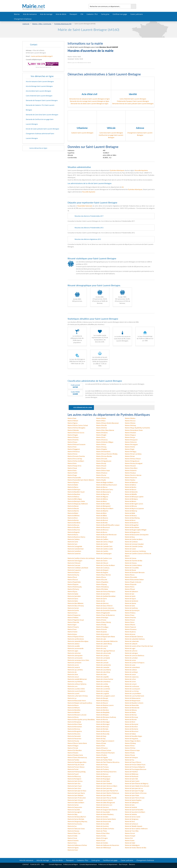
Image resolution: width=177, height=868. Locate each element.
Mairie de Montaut (103, 727)
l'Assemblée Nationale (85, 206)
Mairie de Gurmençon (132, 610)
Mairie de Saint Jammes (104, 788)
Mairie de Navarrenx (74, 739)
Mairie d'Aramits (73, 440)
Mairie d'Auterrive (131, 478)
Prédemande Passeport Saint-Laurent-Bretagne (133, 101)
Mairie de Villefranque (104, 848)
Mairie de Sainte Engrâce (133, 800)
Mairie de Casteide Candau (134, 546)
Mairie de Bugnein (74, 532)
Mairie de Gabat (73, 594)
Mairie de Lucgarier (103, 693)
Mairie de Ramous (102, 774)
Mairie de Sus (72, 826)
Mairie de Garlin (130, 596)
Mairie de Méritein (74, 712)
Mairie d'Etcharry (73, 589)
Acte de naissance (30, 14)
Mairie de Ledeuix (131, 670)
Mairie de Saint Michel (104, 795)
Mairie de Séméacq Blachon (77, 817)
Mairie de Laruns (73, 665)
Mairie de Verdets (102, 843)
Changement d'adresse (23, 19)
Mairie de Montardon (75, 727)
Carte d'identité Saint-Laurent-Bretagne (133, 99)
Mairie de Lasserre (74, 667)
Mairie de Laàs (101, 639)
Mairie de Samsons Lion (104, 805)
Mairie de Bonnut (102, 520)
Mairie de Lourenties (103, 689)
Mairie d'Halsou (130, 613)
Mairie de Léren (101, 674)
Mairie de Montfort (131, 727)
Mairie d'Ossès (130, 753)
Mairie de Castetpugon (104, 554)
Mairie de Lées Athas (103, 672)
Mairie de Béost (101, 501)
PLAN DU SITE (35, 864)
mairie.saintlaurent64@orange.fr (42, 56)
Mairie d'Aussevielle (74, 478)
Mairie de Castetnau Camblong (135, 551)
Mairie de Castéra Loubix (105, 549)
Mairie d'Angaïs (73, 435)
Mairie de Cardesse (131, 542)
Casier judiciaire (137, 14)
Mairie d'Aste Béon (131, 468)
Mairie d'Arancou (102, 440)
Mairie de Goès (130, 606)
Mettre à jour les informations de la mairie (79, 63)
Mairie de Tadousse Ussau (76, 829)
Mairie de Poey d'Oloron (133, 762)
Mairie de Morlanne (132, 729)
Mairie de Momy (73, 717)
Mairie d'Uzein (130, 841)
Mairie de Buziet (102, 537)
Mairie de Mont (130, 722)
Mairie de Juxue (130, 634)
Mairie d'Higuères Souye (76, 620)
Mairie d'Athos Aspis (103, 470)
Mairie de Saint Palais (132, 795)
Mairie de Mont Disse (75, 724)
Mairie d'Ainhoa (102, 428)
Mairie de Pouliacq (102, 769)
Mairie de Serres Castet (133, 817)
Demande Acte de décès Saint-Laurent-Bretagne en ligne (89, 104)
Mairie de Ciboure (102, 563)
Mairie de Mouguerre (75, 731)
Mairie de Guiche (73, 610)
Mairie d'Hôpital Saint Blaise (106, 637)
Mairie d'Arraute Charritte (76, 456)
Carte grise (105, 14)
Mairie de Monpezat (74, 722)
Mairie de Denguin (102, 570)
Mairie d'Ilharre (130, 625)
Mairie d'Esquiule (131, 584)
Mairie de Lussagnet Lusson (106, 696)
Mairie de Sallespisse (132, 803)
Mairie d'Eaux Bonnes (104, 575)
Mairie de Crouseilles (132, 568)
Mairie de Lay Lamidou (75, 670)
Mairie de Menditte (74, 710)
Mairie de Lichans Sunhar (105, 679)
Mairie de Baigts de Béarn (105, 482)
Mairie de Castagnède (75, 546)
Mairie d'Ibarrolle (73, 622)
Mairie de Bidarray (131, 511)
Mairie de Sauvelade (103, 812)
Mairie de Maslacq (102, 701)
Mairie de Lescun (73, 677)
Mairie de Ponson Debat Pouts (135, 765)
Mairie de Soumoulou (75, 824)
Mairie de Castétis (102, 551)
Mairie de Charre (102, 561)
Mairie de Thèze (102, 831)
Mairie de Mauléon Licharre (134, 703)
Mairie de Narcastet (74, 736)
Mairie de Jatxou (130, 632)
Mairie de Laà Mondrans (76, 639)
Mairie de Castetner (74, 554)
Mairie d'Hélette (73, 618)
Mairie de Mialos (130, 712)
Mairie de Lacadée (74, 646)
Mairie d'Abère (101, 418)
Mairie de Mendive (102, 710)
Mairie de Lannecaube (75, 658)
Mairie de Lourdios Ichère (76, 689)
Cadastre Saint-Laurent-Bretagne (82, 133)
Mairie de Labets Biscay (104, 644)
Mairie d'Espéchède (74, 582)
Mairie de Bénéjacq (131, 499)
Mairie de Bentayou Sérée (76, 501)
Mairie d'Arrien (130, 456)
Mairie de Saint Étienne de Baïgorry (137, 783)
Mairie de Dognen (102, 572)
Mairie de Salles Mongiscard (106, 803)
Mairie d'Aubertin (131, 470)
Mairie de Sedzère (131, 814)
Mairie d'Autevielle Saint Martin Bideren (81, 480)
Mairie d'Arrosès (102, 459)
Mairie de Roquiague (103, 779)
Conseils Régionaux (55, 864)
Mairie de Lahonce (131, 651)
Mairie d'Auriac (101, 475)
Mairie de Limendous (103, 682)
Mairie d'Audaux (130, 473)
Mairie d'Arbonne (131, 442)
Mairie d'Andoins (102, 433)
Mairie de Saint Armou (75, 781)
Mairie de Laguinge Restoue (106, 651)
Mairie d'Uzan (101, 841)
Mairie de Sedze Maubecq (105, 814)
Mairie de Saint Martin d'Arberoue (108, 793)
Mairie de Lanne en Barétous (135, 655)
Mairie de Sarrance (102, 807)
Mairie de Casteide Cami (104, 546)
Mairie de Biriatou (131, 516)
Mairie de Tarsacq (73, 831)
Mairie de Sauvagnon (75, 812)
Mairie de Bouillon (74, 527)
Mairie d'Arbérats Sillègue (105, 442)
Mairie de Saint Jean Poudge (134, 791)
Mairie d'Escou (101, 577)
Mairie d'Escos (130, 575)
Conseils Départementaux (88, 864)
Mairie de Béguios (102, 497)
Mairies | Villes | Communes (42, 24)
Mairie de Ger (101, 601)
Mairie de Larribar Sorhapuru (135, 663)
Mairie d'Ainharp (130, 425)
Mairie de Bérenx (131, 501)
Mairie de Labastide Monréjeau (78, 641)
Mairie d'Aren (72, 447)
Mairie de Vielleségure (132, 845)
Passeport (73, 14)
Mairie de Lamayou (103, 655)
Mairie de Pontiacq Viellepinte (135, 767)
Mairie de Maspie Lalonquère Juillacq (80, 703)
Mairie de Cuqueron (74, 570)
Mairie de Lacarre (102, 646)
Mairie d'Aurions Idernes (133, 475)
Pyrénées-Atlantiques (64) (63, 24)
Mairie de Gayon (130, 599)
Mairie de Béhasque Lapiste (134, 497)
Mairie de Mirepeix (102, 715)
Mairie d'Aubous (102, 473)
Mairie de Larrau (130, 660)
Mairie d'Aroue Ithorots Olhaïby (107, 454)
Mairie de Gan (130, 594)
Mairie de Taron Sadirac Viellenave (136, 829)
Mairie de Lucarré (73, 693)
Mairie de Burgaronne (132, 532)
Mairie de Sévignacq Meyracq (77, 821)
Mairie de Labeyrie (131, 644)
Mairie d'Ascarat (130, 466)
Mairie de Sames (73, 805)
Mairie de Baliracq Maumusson (107, 485)
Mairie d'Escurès (102, 580)
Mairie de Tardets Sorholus (105, 829)
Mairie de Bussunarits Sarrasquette (137, 535)
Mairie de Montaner (132, 724)
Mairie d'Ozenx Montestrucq (77, 757)
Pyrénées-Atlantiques (117, 170)
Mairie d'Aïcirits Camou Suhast (78, 425)
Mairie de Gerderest (132, 601)
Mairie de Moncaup (131, 717)
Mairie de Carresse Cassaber (134, 544)
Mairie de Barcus (102, 487)
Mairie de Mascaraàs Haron (77, 701)
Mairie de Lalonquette (75, 655)
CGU (43, 864)
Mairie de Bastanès (131, 492)
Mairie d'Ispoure (130, 627)
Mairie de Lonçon (131, 684)
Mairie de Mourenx (74, 734)
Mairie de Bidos (101, 513)
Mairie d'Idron (130, 622)
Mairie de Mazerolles (132, 705)
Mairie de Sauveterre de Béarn (135, 812)
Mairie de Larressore (74, 663)
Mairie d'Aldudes (73, 430)
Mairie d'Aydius (130, 480)
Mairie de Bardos (131, 487)
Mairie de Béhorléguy (75, 499)
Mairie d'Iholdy (101, 625)
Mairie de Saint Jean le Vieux (77, 791)
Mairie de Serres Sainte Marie (106, 819)
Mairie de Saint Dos (74, 783)
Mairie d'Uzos (72, 843)
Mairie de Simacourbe (104, 821)
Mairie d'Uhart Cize (74, 833)
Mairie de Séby (73, 814)
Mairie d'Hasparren (74, 615)
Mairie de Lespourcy (132, 677)
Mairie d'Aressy (101, 447)
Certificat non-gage (120, 14)
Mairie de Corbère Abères (133, 565)
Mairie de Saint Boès (103, 781)
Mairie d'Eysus (72, 591)
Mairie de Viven (73, 850)
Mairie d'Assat (72, 468)
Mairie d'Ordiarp (130, 743)
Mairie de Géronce (102, 603)
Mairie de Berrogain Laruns (134, 504)
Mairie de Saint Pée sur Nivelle (106, 798)
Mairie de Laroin (102, 660)
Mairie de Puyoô (73, 774)
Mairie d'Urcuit (130, 833)
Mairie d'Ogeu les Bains (133, 741)
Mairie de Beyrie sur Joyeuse (134, 508)
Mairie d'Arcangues (131, 444)
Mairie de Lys (72, 698)
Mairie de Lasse (130, 665)
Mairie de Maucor (102, 703)
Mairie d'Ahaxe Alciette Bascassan (108, 423)
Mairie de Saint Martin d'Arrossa (136, 793)
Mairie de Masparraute (133, 701)
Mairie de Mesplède (103, 712)
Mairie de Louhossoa (132, 686)
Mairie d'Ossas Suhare (104, 750)
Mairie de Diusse (130, 570)
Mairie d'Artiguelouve (132, 461)
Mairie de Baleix (73, 485)
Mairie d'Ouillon (102, 755)
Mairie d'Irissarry (73, 627)
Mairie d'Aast (72, 418)
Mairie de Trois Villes (132, 831)
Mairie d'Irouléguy (102, 627)
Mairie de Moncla (102, 719)
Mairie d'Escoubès (131, 577)
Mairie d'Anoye (130, 437)
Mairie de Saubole (131, 807)
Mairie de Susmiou (102, 826)
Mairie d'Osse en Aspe (132, 750)
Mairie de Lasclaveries (104, 665)
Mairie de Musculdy (103, 734)
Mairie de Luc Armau (132, 691)
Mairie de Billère (102, 516)
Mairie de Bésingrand (103, 506)
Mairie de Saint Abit (131, 779)
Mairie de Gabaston (132, 591)
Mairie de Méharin (74, 708)
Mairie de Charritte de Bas (134, 561)
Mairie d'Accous (130, 421)
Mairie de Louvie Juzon (133, 689)
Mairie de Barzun (131, 489)
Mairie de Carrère (102, 544)
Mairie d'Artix (72, 463)
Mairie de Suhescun (132, 824)
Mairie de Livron (130, 682)
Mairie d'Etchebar (102, 589)
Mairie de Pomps (102, 765)
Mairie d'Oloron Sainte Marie (77, 743)
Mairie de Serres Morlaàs (76, 819)
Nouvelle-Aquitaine (141, 170)
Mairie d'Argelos (102, 449)
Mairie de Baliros (130, 485)
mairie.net (26, 24)
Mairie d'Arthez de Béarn (76, 461)
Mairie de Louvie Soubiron (76, 691)
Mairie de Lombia (102, 684)
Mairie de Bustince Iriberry (76, 537)
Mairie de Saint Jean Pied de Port (107, 791)
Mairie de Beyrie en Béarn (105, 508)
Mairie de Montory (74, 729)
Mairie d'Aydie (101, 480)
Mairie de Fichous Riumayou (106, 591)
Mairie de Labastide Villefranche (107, 641)
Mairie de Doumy (73, 575)
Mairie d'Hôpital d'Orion (76, 637)
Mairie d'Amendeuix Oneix (134, 430)
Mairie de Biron (73, 518)
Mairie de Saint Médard (75, 795)
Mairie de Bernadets (103, 504)
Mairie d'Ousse (130, 755)
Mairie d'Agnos (73, 423)
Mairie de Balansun (131, 482)
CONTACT (26, 864)
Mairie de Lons (73, 686)
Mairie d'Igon (72, 625)
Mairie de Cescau (131, 558)
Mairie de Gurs (72, 613)
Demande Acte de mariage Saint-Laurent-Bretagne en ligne (89, 101)
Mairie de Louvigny (103, 691)
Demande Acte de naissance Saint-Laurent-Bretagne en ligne (89, 99)
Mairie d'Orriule (73, 748)
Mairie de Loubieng (103, 686)
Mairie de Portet (73, 769)
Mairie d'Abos (101, 421)
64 (123, 187)
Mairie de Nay (101, 739)
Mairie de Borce (130, 520)
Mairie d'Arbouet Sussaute (76, 444)
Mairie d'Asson (101, 468)
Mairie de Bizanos (102, 518)
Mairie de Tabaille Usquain (134, 826)
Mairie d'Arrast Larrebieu (133, 454)
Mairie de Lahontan (74, 653)
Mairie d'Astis (72, 470)
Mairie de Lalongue (131, 653)
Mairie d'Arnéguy (131, 452)
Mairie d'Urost (72, 838)
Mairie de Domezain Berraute (135, 572)
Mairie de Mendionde (132, 708)
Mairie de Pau (130, 760)
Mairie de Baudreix (74, 494)
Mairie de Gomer (73, 608)
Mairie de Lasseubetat (132, 667)
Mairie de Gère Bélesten (76, 603)
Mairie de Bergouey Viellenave (78, 504)
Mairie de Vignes (73, 848)
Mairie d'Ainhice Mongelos (76, 428)
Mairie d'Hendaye (102, 618)
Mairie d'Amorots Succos (76, 433)
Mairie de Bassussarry (104, 492)
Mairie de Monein (131, 719)
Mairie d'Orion (130, 746)
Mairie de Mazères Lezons (105, 705)
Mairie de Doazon (73, 572)
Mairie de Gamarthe (103, 594)
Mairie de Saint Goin (74, 788)
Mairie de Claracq (131, 563)
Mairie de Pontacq (102, 767)
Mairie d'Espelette (102, 582)
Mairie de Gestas (130, 603)
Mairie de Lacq (101, 648)
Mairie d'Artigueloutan (104, 461)
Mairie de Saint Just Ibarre (76, 793)
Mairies (17, 14)
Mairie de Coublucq (103, 568)
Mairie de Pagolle (102, 757)
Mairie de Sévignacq (132, 819)
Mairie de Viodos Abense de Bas (136, 848)
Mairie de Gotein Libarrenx (105, 608)
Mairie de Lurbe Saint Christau (78, 696)
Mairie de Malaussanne (133, 698)
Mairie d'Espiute (73, 584)
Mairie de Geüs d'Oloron (104, 606)
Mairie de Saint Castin (132, 781)
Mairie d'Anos (101, 437)
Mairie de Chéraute (74, 563)
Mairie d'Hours (130, 620)
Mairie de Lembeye (131, 672)
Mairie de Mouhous (103, 731)
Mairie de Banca (73, 487)
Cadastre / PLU (92, 14)
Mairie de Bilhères (74, 516)
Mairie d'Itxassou (131, 629)
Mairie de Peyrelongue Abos (77, 762)
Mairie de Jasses (102, 632)
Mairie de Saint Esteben (104, 783)
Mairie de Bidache (102, 511)
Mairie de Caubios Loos (104, 558)
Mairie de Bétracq (131, 506)
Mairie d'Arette (130, 447)
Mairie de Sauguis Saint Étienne (107, 810)
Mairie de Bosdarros (132, 523)
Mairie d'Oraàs (101, 743)
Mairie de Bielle (130, 513)
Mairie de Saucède (74, 810)
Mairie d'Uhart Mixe (103, 833)
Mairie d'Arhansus (74, 452)
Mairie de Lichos (130, 679)
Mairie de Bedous (73, 497)
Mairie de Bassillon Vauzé (76, 492)
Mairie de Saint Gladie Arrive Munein (137, 786)
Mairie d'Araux (72, 442)
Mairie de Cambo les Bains (134, 539)
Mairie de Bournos (74, 530)
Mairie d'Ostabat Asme (75, 755)
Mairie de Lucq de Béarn (133, 693)
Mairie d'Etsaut (130, 589)
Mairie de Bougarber (132, 525)
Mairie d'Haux (130, 615)
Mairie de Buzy (130, 537)
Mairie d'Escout (73, 580)
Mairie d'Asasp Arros (74, 466)
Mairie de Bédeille (131, 494)
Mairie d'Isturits (102, 629)
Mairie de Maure (73, 705)
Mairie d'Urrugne (102, 838)
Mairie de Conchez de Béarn (106, 565)
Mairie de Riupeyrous (103, 776)
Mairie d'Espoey (102, 584)
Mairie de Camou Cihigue (105, 542)
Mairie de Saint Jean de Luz (134, 788)
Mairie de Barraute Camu (105, 489)
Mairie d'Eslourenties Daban (134, 580)
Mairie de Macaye (102, 698)
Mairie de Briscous (102, 530)
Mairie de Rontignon (74, 779)
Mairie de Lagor (130, 648)
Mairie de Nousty (73, 741)
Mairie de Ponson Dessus (76, 767)
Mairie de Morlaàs (102, 729)
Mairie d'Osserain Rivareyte (105, 753)
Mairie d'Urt (129, 838)
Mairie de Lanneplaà (103, 658)
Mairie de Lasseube (103, 667)
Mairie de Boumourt (103, 527)
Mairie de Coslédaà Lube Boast (78, 568)
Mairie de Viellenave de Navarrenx (108, 845)
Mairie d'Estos (130, 587)
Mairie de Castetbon (74, 551)
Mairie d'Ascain (101, 466)
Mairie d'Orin (101, 746)
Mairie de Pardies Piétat (104, 760)
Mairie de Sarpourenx (75, 807)
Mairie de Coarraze (74, 565)
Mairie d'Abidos (130, 418)
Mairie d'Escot (72, 577)
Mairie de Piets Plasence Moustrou (108, 762)
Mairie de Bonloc (73, 520)
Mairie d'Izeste (72, 632)
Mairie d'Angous (130, 435)
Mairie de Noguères (132, 739)
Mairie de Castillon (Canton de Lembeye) (81, 558)
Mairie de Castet (130, 549)
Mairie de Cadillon (102, 539)
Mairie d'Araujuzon (131, 440)
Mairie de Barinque (74, 489)
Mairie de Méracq (131, 710)
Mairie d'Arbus (101, 444)
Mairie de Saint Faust (75, 786)
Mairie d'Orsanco (102, 748)
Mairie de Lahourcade (104, 653)
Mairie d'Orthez (130, 748)
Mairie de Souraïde (103, 824)
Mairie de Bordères (74, 523)
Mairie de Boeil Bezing (132, 518)
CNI (82, 14)
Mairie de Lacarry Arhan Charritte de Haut (139, 646)
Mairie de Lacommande (76, 648)
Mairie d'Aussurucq (103, 478)
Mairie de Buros (73, 535)
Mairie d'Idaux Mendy (104, 622)
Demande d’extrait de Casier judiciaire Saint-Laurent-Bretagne (133, 104)
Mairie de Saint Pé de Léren (77, 798)
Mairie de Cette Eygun (75, 561)
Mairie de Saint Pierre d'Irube (135, 798)
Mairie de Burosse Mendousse (106, 535)
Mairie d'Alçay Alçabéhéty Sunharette (137, 428)
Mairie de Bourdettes (132, 527)
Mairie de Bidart (73, 513)
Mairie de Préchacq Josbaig (77, 772)
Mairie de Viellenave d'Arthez (77, 845)
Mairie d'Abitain (73, 421)
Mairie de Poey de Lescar (76, 765)
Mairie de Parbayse (131, 757)
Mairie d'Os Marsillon (75, 750)
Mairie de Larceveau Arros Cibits (78, 660)
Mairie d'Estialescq (102, 587)
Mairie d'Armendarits (103, 452)
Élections (132, 864)
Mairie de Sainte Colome (104, 800)
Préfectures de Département (108, 864)
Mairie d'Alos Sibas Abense (105, 430)
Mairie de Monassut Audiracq (106, 717)
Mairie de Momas (131, 715)
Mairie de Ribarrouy (74, 776)
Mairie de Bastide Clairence (134, 637)
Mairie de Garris (102, 599)
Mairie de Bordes (102, 523)
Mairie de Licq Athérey (75, 682)
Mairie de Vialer (130, 843)
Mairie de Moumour (132, 731)
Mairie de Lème (73, 674)
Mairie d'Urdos (101, 836)
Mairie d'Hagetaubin (103, 613)
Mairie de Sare (130, 805)
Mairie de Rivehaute (132, 776)
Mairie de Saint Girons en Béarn (107, 786)
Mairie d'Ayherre (73, 482)
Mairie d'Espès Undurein (133, 582)
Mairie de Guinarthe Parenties (106, 610)
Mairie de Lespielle (102, 677)
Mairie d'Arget (130, 449)
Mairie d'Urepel (130, 836)
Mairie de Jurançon (103, 634)
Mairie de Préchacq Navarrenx (106, 772)
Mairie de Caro (72, 544)
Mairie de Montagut (103, 724)
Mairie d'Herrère (130, 618)
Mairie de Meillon (102, 708)
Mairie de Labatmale (132, 641)
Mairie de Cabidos (74, 539)
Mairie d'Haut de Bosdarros (105, 615)
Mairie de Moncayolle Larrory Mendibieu (81, 719)
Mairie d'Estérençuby (75, 587)
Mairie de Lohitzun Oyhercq (77, 684)
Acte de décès (61, 14)
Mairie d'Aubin (72, 473)
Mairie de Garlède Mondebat (106, 596)
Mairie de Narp (101, 736)
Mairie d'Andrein (130, 433)
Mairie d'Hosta (101, 620)
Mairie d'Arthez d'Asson (133, 459)
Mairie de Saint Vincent (75, 800)
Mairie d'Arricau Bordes (104, 456)
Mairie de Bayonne (103, 494)
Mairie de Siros (130, 821)
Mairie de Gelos (73, 601)
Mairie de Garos (73, 599)
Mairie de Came (73, 542)
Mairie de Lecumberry (104, 670)
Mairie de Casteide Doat (76, 549)
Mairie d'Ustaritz (73, 841)
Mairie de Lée (72, 672)
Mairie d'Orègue (73, 746)
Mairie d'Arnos (72, 454)
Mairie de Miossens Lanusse (77, 715)
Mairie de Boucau (73, 525)
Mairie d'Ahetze (130, 423)
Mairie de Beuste (73, 508)
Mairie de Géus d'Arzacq (76, 606)
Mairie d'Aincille (101, 425)
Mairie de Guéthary (131, 608)
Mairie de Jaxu (72, 634)
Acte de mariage (46, 14)
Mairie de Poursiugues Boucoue (136, 769)
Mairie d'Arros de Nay (75, 459)
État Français (123, 864)
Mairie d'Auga (72, 475)
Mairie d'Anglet (101, 435)
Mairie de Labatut (74, 644)
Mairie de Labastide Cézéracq (135, 639)
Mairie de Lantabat (131, 658)
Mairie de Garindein (74, 596)
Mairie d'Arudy (101, 463)
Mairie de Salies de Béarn (76, 803)
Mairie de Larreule (102, 663)
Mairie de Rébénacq (132, 774)
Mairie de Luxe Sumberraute (134, 696)
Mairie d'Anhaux (73, 437)
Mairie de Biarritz (73, 511)
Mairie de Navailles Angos (133, 736)
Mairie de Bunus (102, 532)
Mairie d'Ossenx (73, 753)
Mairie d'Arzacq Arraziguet (134, 463)
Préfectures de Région (71, 864)
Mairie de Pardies (73, 760)
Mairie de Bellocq (102, 499)
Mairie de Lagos (73, 651)
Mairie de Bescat (73, 506)
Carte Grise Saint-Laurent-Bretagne (111, 133)
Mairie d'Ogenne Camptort (105, 741)
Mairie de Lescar (130, 674)
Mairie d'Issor (72, 629)
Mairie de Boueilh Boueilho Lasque (108, 525)
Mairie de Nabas (130, 734)
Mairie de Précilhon (131, 772)
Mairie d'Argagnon (74, 449)
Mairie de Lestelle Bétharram (77, 679)
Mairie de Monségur (103, 722)
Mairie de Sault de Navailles (134, 810)
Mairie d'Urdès (72, 836)
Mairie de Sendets (102, 817)
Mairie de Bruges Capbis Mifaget (136, 530)
